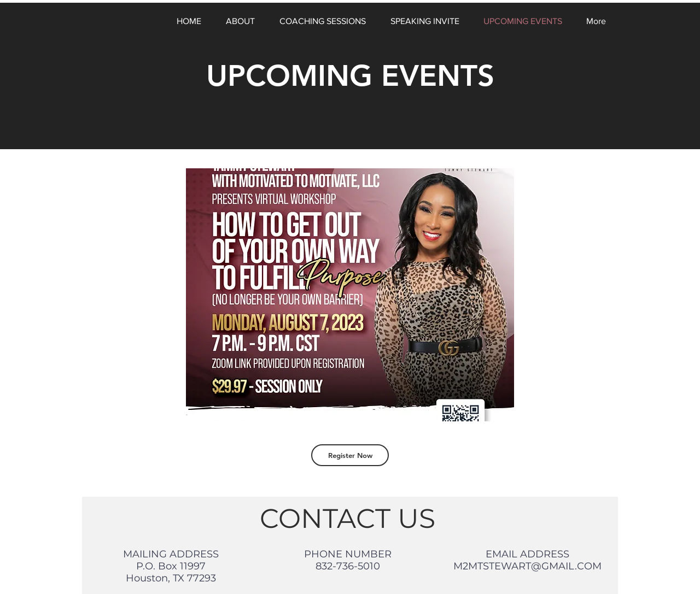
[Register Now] (350, 455)
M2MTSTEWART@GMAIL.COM (527, 566)
